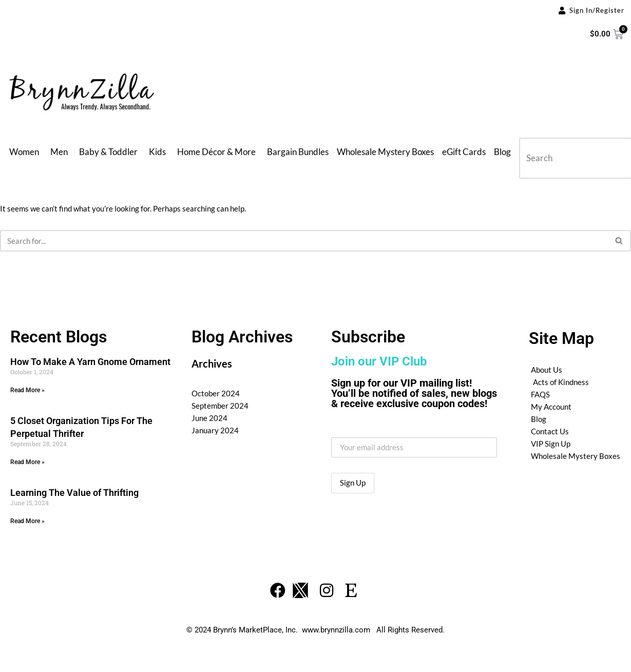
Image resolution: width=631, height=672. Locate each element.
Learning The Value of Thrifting (74, 493)
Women (24, 152)
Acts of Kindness (561, 382)
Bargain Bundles (298, 152)
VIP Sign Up (551, 444)
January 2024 (215, 430)
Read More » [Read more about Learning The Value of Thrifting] (27, 521)
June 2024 (209, 418)
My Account (551, 407)
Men (59, 152)
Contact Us (550, 431)
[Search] (304, 241)
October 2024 (216, 393)
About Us (547, 370)
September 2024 (220, 406)
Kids (157, 152)
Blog (502, 152)
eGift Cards (464, 152)
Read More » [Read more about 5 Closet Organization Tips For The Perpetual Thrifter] (27, 462)
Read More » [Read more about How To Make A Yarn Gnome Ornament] (27, 390)
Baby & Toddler (108, 152)
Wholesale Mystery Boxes (385, 152)
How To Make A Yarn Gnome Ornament (90, 362)
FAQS (540, 394)
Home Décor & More (216, 152)
